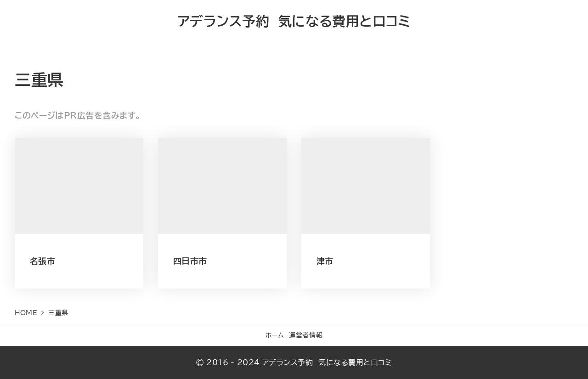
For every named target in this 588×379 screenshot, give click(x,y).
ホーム (275, 335)
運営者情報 (306, 335)
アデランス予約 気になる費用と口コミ (294, 21)
